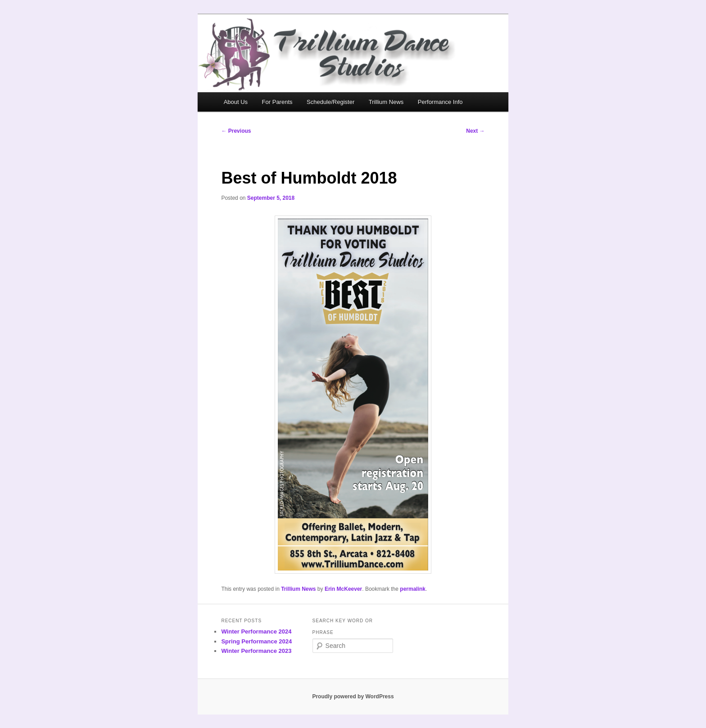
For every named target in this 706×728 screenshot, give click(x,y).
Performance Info (440, 102)
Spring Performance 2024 (256, 641)
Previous (236, 131)
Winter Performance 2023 (256, 651)
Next (475, 131)
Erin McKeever (343, 589)
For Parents (277, 102)
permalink (413, 589)
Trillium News (386, 102)
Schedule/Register (330, 102)
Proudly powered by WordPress (353, 697)
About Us (236, 102)
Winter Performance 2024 (256, 631)
